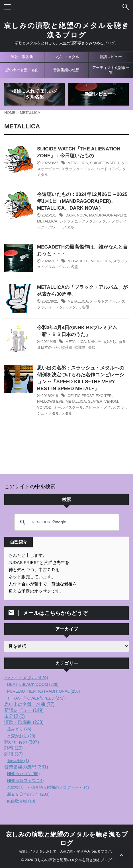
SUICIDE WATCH (105, 163)
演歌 (91, 347)
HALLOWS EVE (50, 401)
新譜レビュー (111, 57)
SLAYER (95, 401)
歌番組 (67, 347)
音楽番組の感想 (66, 70)
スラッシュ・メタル (78, 169)
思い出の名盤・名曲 (22, 70)
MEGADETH (78, 261)
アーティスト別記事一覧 (111, 70)
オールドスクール (105, 301)
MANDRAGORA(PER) (108, 215)
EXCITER (104, 396)
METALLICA (78, 163)
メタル (43, 175)
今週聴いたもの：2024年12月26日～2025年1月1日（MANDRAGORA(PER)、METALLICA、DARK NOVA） (82, 201)
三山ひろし (107, 342)
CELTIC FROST (81, 396)
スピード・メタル (100, 407)
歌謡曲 (80, 347)
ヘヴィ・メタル (66, 57)
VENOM (111, 401)
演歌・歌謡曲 (22, 57)
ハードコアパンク (111, 169)
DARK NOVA (76, 215)
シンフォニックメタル (78, 221)
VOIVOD (44, 407)
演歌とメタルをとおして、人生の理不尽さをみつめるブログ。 (67, 851)
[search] (66, 522)
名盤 (74, 267)
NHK (92, 342)
